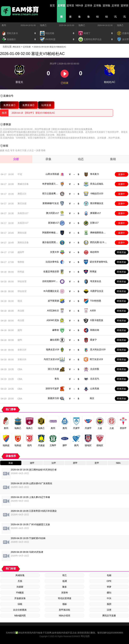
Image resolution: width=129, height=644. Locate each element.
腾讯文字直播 (109, 616)
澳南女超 (22, 233)
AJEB (93, 310)
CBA (20, 369)
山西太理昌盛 (52, 174)
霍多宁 (93, 340)
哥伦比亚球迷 (65, 598)
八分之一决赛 (34, 150)
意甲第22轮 (65, 610)
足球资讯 (115, 11)
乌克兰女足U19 (51, 359)
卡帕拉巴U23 (97, 194)
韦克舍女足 (96, 281)
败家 (2, 150)
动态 (7, 150)
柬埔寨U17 (96, 213)
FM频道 (20, 593)
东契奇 (65, 593)
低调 (65, 581)
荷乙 (65, 575)
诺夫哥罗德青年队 (99, 262)
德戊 (20, 301)
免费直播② (28, 105)
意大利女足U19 (98, 349)
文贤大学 (55, 252)
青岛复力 (95, 174)
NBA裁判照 (20, 616)
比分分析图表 (20, 610)
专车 (12, 150)
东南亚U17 (23, 213)
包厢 (109, 575)
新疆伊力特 (53, 398)
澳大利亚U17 (52, 213)
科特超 (21, 272)
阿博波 (93, 272)
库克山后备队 (97, 184)
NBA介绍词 (64, 616)
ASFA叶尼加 (53, 320)
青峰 (43, 150)
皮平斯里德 (53, 301)
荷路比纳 (95, 330)
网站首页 (17, 47)
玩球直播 (46, 105)
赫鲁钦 (56, 330)
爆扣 (109, 593)
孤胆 (109, 604)
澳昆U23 (22, 194)
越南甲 (21, 252)
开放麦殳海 (20, 598)
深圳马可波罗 (52, 388)
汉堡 (109, 610)
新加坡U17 (54, 223)
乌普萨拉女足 (97, 291)
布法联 (21, 311)
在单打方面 (21, 150)
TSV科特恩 (96, 301)
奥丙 (4, 25)
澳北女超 (22, 203)
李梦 (109, 587)
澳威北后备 (23, 184)
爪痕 (20, 581)
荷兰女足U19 (96, 359)
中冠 (20, 174)
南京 (92, 398)
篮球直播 (70, 11)
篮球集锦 (107, 11)
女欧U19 (22, 350)
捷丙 (20, 330)
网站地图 (85, 636)
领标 (65, 604)
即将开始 (122, 252)
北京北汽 (95, 379)
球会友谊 (22, 281)
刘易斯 (20, 587)
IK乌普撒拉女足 (51, 291)
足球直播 (61, 11)
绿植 (20, 604)
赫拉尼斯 (55, 340)
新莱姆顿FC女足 (51, 203)
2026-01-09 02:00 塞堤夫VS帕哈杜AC (50, 47)
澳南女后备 (23, 242)
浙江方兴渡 (53, 369)
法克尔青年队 (52, 262)
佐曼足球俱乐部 (51, 272)
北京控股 (95, 369)
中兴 (109, 598)
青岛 (57, 379)
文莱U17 (94, 223)
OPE (109, 581)
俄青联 (21, 262)
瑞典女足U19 (52, 349)
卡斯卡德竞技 (96, 320)
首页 (52, 6)
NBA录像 (79, 11)
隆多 (65, 587)
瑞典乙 (43, 25)
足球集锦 (97, 11)
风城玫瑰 (20, 575)
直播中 (122, 174)
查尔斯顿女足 (97, 203)
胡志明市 (95, 252)
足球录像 (88, 11)
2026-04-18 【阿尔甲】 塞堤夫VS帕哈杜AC (33, 113)
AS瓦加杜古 (53, 310)
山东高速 (95, 388)
